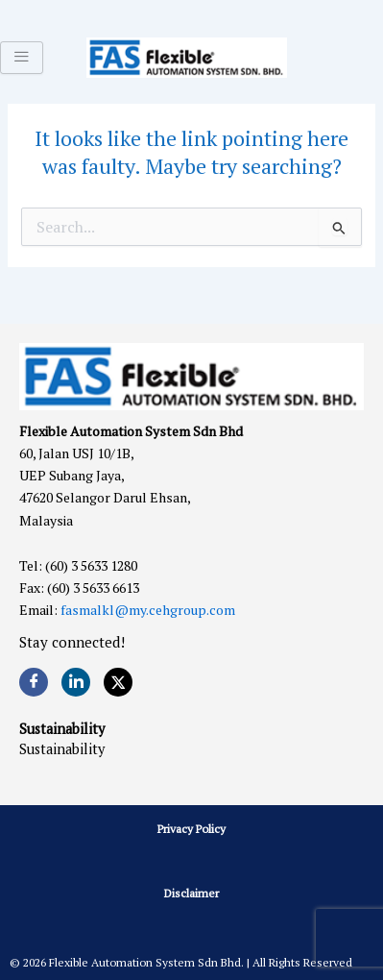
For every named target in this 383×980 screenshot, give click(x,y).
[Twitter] (118, 682)
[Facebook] (34, 682)
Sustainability (62, 749)
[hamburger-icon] (22, 58)
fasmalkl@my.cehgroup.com (148, 610)
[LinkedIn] (76, 682)
